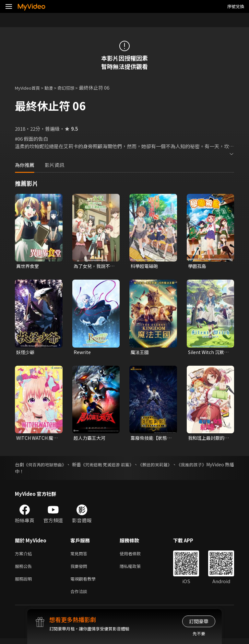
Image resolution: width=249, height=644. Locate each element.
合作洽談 (80, 597)
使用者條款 (136, 556)
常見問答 (80, 556)
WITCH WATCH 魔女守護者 (36, 439)
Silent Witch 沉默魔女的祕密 (208, 353)
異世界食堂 (28, 266)
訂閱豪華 (199, 621)
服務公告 (25, 569)
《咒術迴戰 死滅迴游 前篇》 (123, 466)
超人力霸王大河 (91, 439)
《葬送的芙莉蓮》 (177, 466)
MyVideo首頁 (30, 88)
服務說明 (25, 583)
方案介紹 (25, 556)
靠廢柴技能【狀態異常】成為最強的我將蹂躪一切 (150, 439)
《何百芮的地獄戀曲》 (50, 466)
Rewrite (83, 353)
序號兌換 (236, 6)
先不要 (199, 633)
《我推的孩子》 (218, 466)
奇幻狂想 (73, 88)
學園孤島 (198, 266)
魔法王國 (140, 353)
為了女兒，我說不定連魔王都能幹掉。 (93, 266)
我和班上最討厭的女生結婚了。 (207, 439)
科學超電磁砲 (145, 266)
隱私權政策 (136, 569)
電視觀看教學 (85, 583)
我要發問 (80, 569)
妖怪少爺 (26, 353)
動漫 (54, 88)
